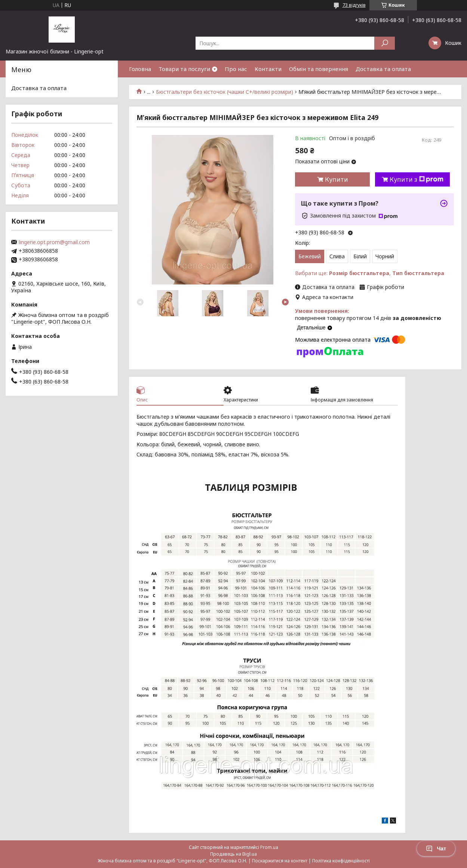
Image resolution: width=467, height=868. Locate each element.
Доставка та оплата (383, 69)
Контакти (268, 69)
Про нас (236, 69)
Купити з (417, 179)
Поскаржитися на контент (280, 861)
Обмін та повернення (319, 69)
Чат (436, 849)
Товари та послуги (184, 69)
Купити (337, 179)
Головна (140, 69)
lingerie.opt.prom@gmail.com (54, 242)
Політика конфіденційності (341, 861)
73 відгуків (354, 5)
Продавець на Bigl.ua (233, 854)
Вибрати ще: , (370, 273)
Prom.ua (269, 847)
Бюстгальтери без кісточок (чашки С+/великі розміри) (225, 92)
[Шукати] (385, 43)
